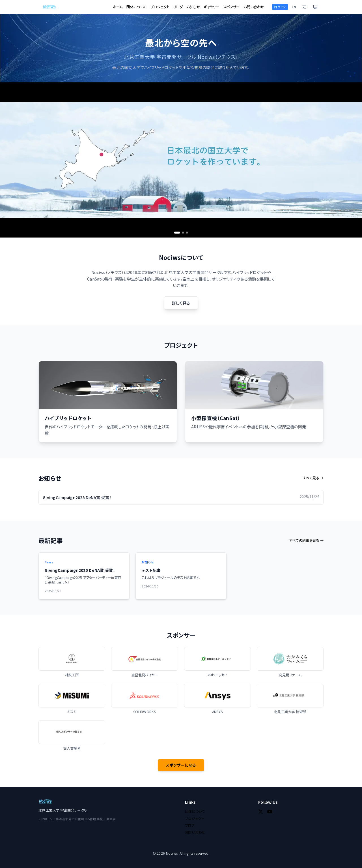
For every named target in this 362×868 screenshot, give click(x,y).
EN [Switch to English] (294, 7)
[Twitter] (261, 812)
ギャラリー (212, 7)
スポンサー (231, 7)
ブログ (178, 7)
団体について (136, 7)
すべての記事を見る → (306, 541)
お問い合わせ (254, 7)
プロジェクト (160, 7)
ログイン (280, 7)
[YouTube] (270, 812)
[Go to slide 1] (177, 233)
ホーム (118, 7)
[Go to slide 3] (187, 233)
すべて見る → (313, 478)
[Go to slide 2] (183, 233)
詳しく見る (181, 303)
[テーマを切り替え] (315, 7)
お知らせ (193, 7)
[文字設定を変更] (304, 7)
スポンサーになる (181, 765)
